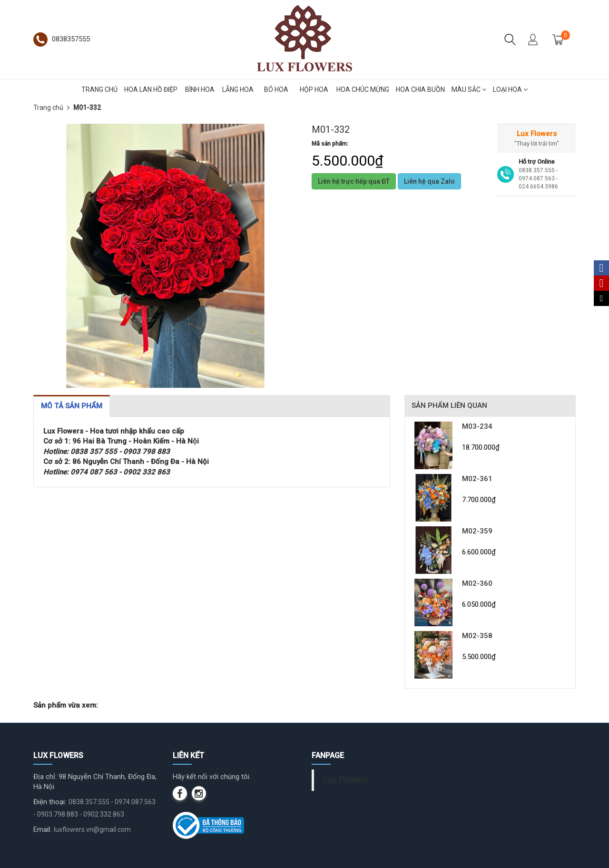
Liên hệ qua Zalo (429, 181)
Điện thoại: (50, 802)
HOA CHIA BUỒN (420, 89)
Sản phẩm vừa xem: (66, 705)
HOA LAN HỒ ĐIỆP (151, 89)
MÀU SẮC (469, 89)
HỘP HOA (314, 89)
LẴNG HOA (238, 89)
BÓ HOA (276, 89)
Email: (42, 829)
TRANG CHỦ (99, 89)
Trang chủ (48, 108)
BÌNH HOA (200, 89)
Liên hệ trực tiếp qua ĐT (354, 181)
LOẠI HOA (510, 89)
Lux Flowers (346, 780)
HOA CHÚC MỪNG (363, 89)
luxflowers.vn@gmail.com (92, 829)
